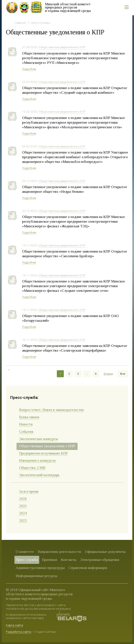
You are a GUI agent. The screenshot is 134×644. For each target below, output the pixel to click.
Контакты (69, 560)
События (26, 432)
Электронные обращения (100, 560)
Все (123, 374)
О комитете (25, 552)
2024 (23, 513)
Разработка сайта (19, 632)
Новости (26, 424)
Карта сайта (15, 625)
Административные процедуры (40, 568)
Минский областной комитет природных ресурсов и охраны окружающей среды (68, 7)
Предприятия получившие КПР (43, 453)
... (87, 374)
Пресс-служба (40, 23)
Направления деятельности (59, 552)
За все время (29, 491)
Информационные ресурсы (36, 576)
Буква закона (29, 417)
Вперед (108, 374)
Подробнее (29, 69)
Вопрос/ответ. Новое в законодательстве (52, 410)
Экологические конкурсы (38, 439)
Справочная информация (88, 568)
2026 (23, 499)
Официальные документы (105, 552)
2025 (23, 506)
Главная (20, 23)
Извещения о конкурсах (38, 460)
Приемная (49, 560)
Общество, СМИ (32, 468)
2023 (23, 520)
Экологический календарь (39, 475)
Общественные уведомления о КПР (62, 47)
